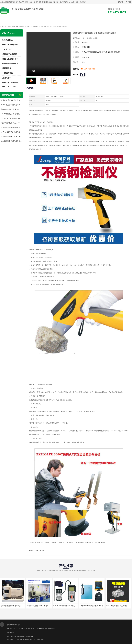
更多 (20, 95)
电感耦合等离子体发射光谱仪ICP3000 (13, 606)
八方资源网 (19, 639)
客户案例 (104, 21)
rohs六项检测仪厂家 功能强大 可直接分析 (12, 114)
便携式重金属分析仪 (10, 59)
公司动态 (85, 21)
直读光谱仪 (7, 78)
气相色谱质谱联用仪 (10, 45)
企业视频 (47, 21)
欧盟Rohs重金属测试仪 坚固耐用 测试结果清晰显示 (12, 100)
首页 (9, 27)
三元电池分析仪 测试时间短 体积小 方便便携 (12, 127)
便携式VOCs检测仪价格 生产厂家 (92, 606)
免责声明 (26, 639)
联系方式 (122, 21)
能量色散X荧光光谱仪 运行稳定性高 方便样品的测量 (12, 109)
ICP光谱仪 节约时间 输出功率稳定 (12, 118)
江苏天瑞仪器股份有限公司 (45, 629)
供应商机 (28, 21)
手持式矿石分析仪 (26, 27)
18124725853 (88, 69)
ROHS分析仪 (7, 40)
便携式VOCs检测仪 (10, 54)
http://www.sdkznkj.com (36, 550)
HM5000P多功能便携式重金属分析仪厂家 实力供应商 (71, 606)
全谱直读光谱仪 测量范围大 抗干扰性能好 (12, 105)
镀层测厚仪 (7, 68)
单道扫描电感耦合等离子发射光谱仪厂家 (41, 606)
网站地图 (40, 639)
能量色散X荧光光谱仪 (11, 83)
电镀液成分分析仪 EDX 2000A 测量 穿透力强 (12, 136)
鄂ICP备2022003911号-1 (28, 629)
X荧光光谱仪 (7, 49)
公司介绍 (66, 21)
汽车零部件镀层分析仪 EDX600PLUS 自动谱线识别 (12, 123)
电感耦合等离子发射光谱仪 (13, 64)
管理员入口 (33, 639)
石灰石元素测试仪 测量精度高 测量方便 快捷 (12, 132)
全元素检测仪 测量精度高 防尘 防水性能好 (12, 141)
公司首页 (10, 21)
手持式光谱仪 (8, 73)
